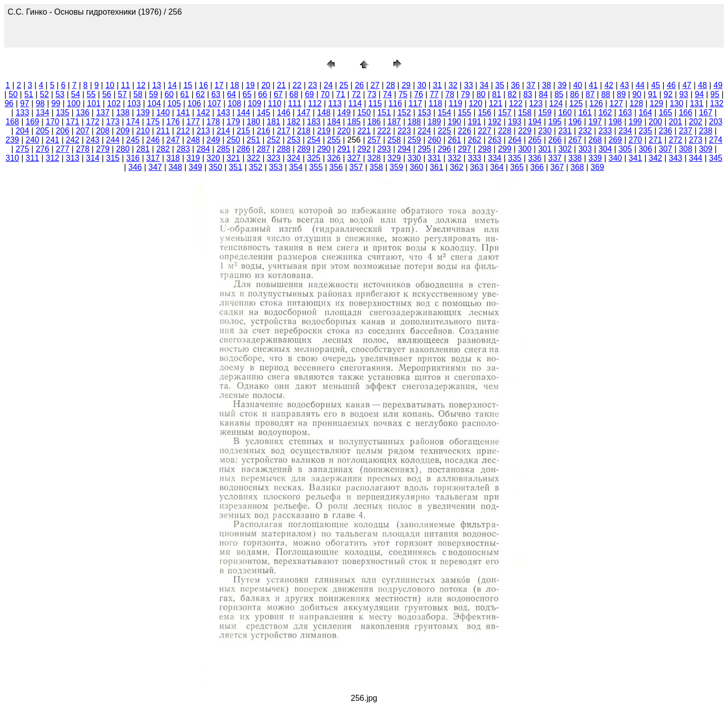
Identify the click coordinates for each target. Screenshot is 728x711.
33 (469, 85)
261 (455, 140)
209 (123, 131)
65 (247, 94)
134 (43, 113)
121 (496, 103)
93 (684, 94)
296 (445, 149)
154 (445, 113)
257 (374, 140)
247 (173, 140)
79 (466, 94)
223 (404, 131)
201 (676, 122)
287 (264, 149)
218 (304, 131)
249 (214, 140)
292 (364, 149)
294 (404, 149)
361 (437, 167)
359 (397, 167)
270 (635, 140)
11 (125, 85)
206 (62, 131)
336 (535, 158)
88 (606, 94)
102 (114, 103)
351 (236, 167)
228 (505, 131)
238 (706, 131)
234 (625, 131)
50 (13, 94)
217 (284, 131)
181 (274, 122)
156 (485, 113)
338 (575, 158)
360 (416, 167)
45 (656, 85)
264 (515, 140)
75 (403, 94)
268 (595, 140)
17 (219, 85)
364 (497, 167)
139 (143, 113)
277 (62, 149)
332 (455, 158)
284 (203, 149)
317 (153, 158)
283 (183, 149)
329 (394, 158)
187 (394, 122)
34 (484, 85)
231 (565, 131)
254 (314, 140)
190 (455, 122)
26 (359, 85)
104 (154, 103)
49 (718, 85)
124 (556, 103)
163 (625, 113)
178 (214, 122)
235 (645, 131)
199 (635, 122)
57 (122, 94)
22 (297, 85)
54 (75, 94)
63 (216, 94)
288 (284, 149)
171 (73, 122)
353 (276, 167)
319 (193, 158)
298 (485, 149)
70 (325, 94)
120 (475, 103)
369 (597, 167)
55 (91, 94)
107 (215, 103)
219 (324, 131)
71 (341, 94)
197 (595, 122)
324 (294, 158)
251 (254, 140)
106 (194, 103)
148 (324, 113)
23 (312, 85)
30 (422, 85)
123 (536, 103)
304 (605, 149)
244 (113, 140)
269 (616, 140)
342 (655, 158)
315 (113, 158)
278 (83, 149)
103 (134, 103)
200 (655, 122)
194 (535, 122)
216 (264, 131)
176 (173, 122)
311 (33, 158)
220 (344, 131)
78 (450, 94)
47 (687, 85)
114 (355, 103)
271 (655, 140)
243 (93, 140)
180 (254, 122)
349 (195, 167)
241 (53, 140)
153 (424, 113)
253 (294, 140)
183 (314, 122)
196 (575, 122)
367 (557, 167)
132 (717, 103)
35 (500, 85)
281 (143, 149)
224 (424, 131)
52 (44, 94)
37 (531, 85)
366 (537, 167)
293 (384, 149)
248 (193, 140)
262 (474, 140)
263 (495, 140)
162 (605, 113)
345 (716, 158)
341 (635, 158)
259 (414, 140)
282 (163, 149)
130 (677, 103)
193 (515, 122)
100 (74, 103)
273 (696, 140)
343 (676, 158)
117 (415, 103)
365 (517, 167)
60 (169, 94)
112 (315, 103)
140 (163, 113)
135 (62, 113)
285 (223, 149)
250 (233, 140)
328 (374, 158)
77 (434, 94)
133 (22, 113)
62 (200, 94)
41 (594, 85)
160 (565, 113)
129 (656, 103)
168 (12, 122)
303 (585, 149)
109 (255, 103)
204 (22, 131)
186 (374, 122)
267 (575, 140)
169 (33, 122)
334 (495, 158)
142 (203, 113)
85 (559, 94)
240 (33, 140)
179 (233, 122)
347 (155, 167)
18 (235, 85)
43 (624, 85)
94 (699, 94)
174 (133, 122)
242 (73, 140)
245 (133, 140)
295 (424, 149)
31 (437, 85)
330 (414, 158)
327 (354, 158)
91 (653, 94)
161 (585, 113)
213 (203, 131)
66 (263, 94)
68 (294, 94)
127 (617, 103)
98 (40, 103)
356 (336, 167)
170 (53, 122)
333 (474, 158)
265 (535, 140)
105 (174, 103)
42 (609, 85)
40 (578, 85)
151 (384, 113)
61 (185, 94)
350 (216, 167)
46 (671, 85)
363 (477, 167)
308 (686, 149)
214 (223, 131)
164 (645, 113)
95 (715, 94)
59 (154, 94)
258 (394, 140)
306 (645, 149)
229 (525, 131)
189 (435, 122)
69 (309, 94)
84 (543, 94)
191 (474, 122)
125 (576, 103)
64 (232, 94)
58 (138, 94)
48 (703, 85)
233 (605, 131)
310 (12, 158)
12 (141, 85)
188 (414, 122)
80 (481, 94)
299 (505, 149)
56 (107, 94)
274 (716, 140)
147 (304, 113)
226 (464, 131)
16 (204, 85)
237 (686, 131)
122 (516, 103)
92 (668, 94)
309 (706, 149)
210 (143, 131)
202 (696, 122)
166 (686, 113)
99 (56, 103)
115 (375, 103)
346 (135, 167)
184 (334, 122)
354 (296, 167)
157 (505, 113)
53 (60, 94)
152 (404, 113)
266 (555, 140)
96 (9, 103)
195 (555, 122)
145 (264, 113)
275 (22, 149)
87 (590, 94)
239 (12, 140)
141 (183, 113)
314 (93, 158)
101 (94, 103)
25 (344, 85)
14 (172, 85)
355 (316, 167)
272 (676, 140)
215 (243, 131)
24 (328, 85)
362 (457, 167)
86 (574, 94)
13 (157, 85)
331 (435, 158)
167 (706, 113)
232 (585, 131)
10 (110, 85)
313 (73, 158)
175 (153, 122)
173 (113, 122)
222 (384, 131)
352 (256, 167)
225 (445, 131)
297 (464, 149)
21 (282, 85)
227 (485, 131)
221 (364, 131)
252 (274, 140)
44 (640, 85)
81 (496, 94)
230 (545, 131)
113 (335, 103)
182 (294, 122)
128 (636, 103)
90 (637, 94)
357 (356, 167)
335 (515, 158)
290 (324, 149)
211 (163, 131)
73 (372, 94)
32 (453, 85)
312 (53, 158)
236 (666, 131)
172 (93, 122)
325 (314, 158)
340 (616, 158)
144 (243, 113)
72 (356, 94)
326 (334, 158)
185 (354, 122)
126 (596, 103)
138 (123, 113)
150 (364, 113)
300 (525, 149)
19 (250, 85)
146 (284, 113)
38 (547, 85)
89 (621, 94)
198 (616, 122)
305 (625, 149)
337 (555, 158)
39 (562, 85)
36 (515, 85)
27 (375, 85)
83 (528, 94)
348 (175, 167)
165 (666, 113)
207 (83, 131)
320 (214, 158)
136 (83, 113)
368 (577, 167)
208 (103, 131)
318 (173, 158)
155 (464, 113)
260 (435, 140)
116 (395, 103)
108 (234, 103)
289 (304, 149)
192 (495, 122)
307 (666, 149)
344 (696, 158)
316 (133, 158)
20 (266, 85)
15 (188, 85)
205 (43, 131)
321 (233, 158)
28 (391, 85)
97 (25, 103)
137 (103, 113)
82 (512, 94)
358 (376, 167)
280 (123, 149)
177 (193, 122)
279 (103, 149)
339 (595, 158)
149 (344, 113)
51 (29, 94)
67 (278, 94)
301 (545, 149)
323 (274, 158)
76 (419, 94)
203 (716, 122)
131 (697, 103)
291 (344, 149)
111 (295, 103)
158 (525, 113)
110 (275, 103)
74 (387, 94)
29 (406, 85)
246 (153, 140)
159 (545, 113)
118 (436, 103)
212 (183, 131)
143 (223, 113)
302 (565, 149)
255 (334, 140)
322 (254, 158)
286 (243, 149)
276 (43, 149)
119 (456, 103)
